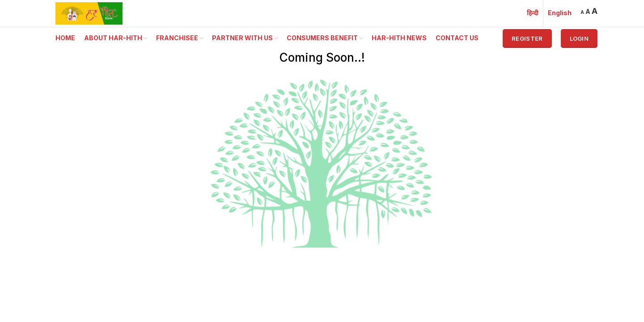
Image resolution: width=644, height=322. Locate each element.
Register (527, 38)
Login (579, 38)
